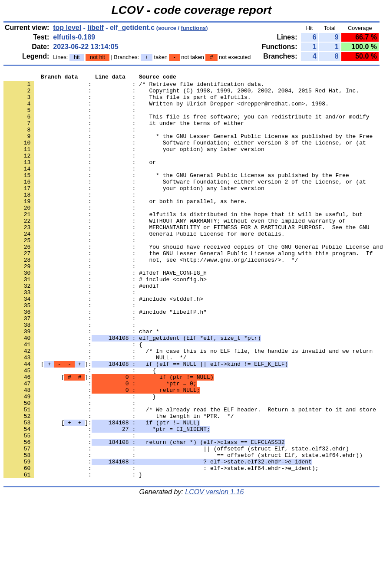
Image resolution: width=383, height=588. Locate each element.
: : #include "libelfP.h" (105, 360)
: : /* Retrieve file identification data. (134, 86)
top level (67, 28)
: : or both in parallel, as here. (125, 227)
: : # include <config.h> (105, 321)
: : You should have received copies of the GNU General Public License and (193, 282)
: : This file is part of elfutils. (127, 102)
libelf (95, 28)
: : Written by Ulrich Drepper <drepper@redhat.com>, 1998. (166, 110)
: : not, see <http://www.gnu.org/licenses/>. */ (151, 297)
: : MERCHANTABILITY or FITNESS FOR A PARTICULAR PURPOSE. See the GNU (186, 258)
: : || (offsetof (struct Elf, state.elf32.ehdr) (176, 524)
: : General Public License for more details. (144, 266)
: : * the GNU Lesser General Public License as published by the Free (188, 149)
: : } (80, 461)
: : (71, 118)
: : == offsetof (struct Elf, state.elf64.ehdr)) (183, 532)
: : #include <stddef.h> (103, 344)
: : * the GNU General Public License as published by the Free (176, 196)
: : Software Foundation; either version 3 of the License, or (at (185, 157)
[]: (146, 422)
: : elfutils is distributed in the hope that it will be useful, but (183, 243)
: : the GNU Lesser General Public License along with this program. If (188, 289)
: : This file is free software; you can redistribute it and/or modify (186, 125)
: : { (73, 399)
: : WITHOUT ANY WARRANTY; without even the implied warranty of (175, 250)
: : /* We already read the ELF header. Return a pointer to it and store (190, 477)
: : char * (81, 383)
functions (194, 28)
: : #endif (81, 328)
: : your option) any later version (134, 164)
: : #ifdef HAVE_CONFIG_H (105, 313)
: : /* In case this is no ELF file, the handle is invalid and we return (188, 407)
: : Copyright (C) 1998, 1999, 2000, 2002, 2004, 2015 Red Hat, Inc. (181, 94)
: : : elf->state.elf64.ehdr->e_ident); (161, 547)
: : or (80, 180)
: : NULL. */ (95, 414)
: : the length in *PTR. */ (119, 485)
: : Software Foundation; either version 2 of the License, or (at (185, 204)
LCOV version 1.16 (214, 573)
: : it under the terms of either (124, 133)
